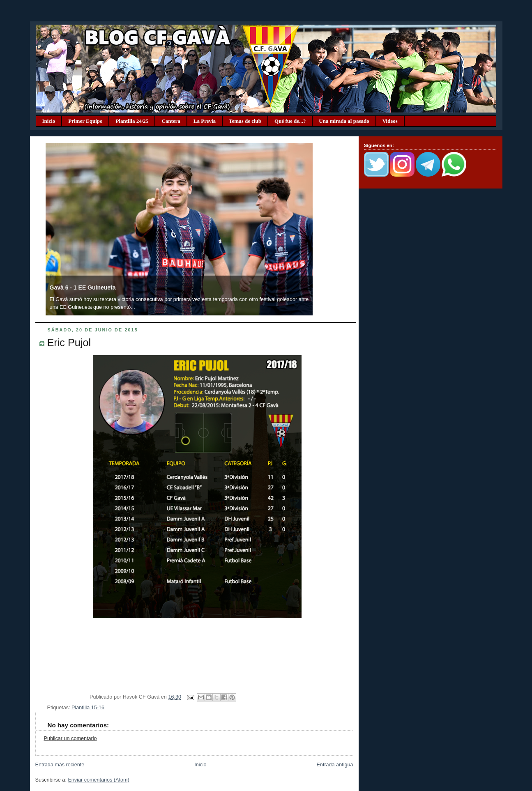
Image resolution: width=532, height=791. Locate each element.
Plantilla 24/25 (132, 121)
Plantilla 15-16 (88, 708)
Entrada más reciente (60, 765)
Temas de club (245, 121)
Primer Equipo (85, 121)
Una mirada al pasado (344, 121)
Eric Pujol (69, 343)
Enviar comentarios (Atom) (98, 780)
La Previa (205, 121)
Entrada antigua (335, 765)
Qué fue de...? (290, 121)
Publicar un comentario (70, 738)
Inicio (49, 121)
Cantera (171, 121)
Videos (390, 121)
